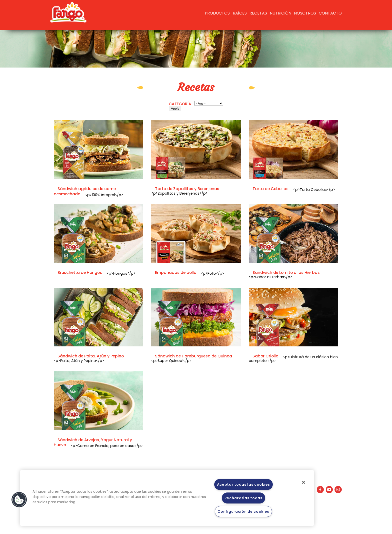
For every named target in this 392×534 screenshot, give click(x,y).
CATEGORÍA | (181, 104)
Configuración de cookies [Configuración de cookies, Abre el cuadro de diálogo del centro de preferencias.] (243, 511)
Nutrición (280, 13)
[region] (167, 498)
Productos (217, 13)
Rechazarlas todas (243, 498)
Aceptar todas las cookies (244, 484)
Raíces (240, 13)
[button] (19, 500)
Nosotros (305, 13)
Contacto (330, 13)
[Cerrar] (303, 482)
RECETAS (258, 13)
